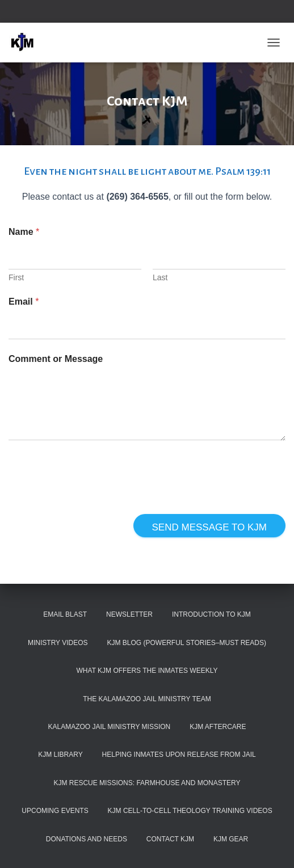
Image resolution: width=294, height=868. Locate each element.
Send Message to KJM (209, 527)
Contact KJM (170, 839)
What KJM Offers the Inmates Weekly (147, 671)
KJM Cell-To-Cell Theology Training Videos (190, 811)
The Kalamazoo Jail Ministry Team (147, 699)
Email (24, 302)
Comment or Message (56, 359)
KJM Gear (231, 839)
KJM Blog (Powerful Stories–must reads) (186, 643)
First (16, 277)
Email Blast (65, 614)
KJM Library (60, 755)
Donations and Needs (87, 839)
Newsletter (129, 614)
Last (160, 277)
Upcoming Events (55, 811)
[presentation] (95, 507)
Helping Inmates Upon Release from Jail (179, 755)
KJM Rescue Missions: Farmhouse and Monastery (147, 783)
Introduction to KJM (211, 614)
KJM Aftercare (218, 727)
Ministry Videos (58, 643)
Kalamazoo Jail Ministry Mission (109, 727)
